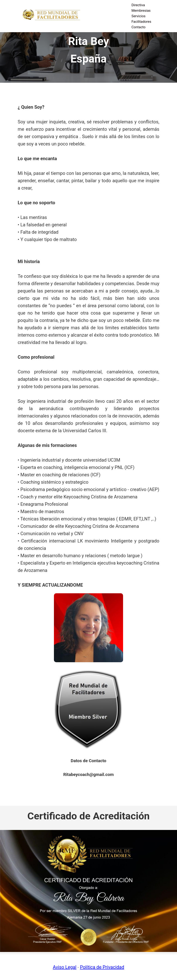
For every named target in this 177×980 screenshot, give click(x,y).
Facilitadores (141, 22)
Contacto (138, 27)
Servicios (138, 16)
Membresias (141, 11)
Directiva (138, 5)
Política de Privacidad (102, 967)
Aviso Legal (65, 967)
